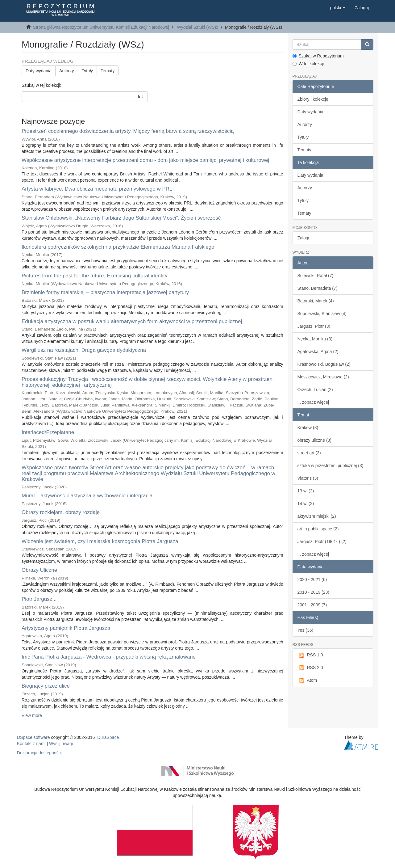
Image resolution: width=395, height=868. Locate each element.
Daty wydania (39, 71)
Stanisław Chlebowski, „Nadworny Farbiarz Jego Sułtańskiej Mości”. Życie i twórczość (121, 218)
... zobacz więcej (313, 402)
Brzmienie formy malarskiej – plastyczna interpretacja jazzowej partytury (105, 292)
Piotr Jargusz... (39, 599)
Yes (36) (306, 630)
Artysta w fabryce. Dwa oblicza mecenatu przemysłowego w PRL (97, 189)
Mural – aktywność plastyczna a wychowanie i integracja (87, 496)
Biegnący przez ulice (46, 686)
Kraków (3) (308, 428)
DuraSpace (108, 737)
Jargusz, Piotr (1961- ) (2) (322, 541)
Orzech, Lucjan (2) (315, 390)
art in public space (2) (318, 529)
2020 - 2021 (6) (312, 579)
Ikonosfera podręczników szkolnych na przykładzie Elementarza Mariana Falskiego (118, 247)
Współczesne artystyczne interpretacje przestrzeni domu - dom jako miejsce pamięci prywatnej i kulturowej (145, 160)
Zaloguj (305, 238)
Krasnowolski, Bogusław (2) (324, 364)
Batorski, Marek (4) (316, 301)
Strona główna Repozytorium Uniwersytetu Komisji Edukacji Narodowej (101, 27)
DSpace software (33, 737)
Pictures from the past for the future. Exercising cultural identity (94, 276)
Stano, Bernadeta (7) (318, 288)
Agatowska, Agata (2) (318, 352)
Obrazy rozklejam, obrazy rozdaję (61, 512)
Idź (141, 97)
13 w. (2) (306, 491)
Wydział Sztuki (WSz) (198, 27)
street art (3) (309, 453)
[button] (338, 8)
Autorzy (67, 71)
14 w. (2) (306, 504)
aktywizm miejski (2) (317, 516)
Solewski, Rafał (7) (316, 276)
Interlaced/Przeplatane (48, 432)
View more (32, 715)
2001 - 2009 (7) (312, 605)
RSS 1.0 (310, 655)
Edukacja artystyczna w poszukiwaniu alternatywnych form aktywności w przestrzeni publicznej (132, 321)
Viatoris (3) (308, 478)
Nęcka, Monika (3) (315, 339)
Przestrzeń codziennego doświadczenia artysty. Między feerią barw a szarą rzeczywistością (128, 131)
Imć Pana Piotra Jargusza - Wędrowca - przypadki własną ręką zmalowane (109, 657)
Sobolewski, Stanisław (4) (322, 314)
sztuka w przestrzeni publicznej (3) (331, 466)
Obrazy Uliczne (39, 570)
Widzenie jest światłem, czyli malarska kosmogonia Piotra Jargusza (100, 541)
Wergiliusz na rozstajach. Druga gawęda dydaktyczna (84, 350)
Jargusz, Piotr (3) (314, 326)
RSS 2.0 (310, 668)
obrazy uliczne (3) (315, 440)
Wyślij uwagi (61, 744)
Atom (307, 680)
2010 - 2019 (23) (314, 592)
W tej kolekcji (308, 64)
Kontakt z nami (31, 744)
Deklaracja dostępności (39, 753)
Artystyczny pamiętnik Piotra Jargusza (66, 628)
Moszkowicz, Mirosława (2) (323, 377)
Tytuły (87, 71)
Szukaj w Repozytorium (318, 56)
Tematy (108, 71)
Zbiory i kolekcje (313, 99)
